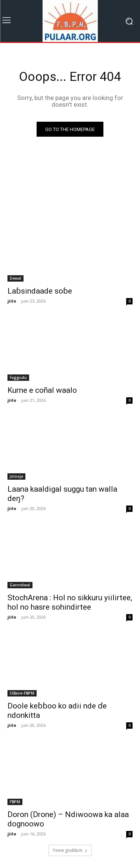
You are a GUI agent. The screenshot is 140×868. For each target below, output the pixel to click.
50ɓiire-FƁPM (22, 693)
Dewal (15, 278)
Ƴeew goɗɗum (70, 850)
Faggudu (18, 377)
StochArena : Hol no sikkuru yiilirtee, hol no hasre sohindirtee (70, 602)
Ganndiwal (20, 585)
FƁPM (15, 802)
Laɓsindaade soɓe (40, 291)
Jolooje (16, 476)
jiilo (12, 301)
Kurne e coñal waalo (42, 390)
